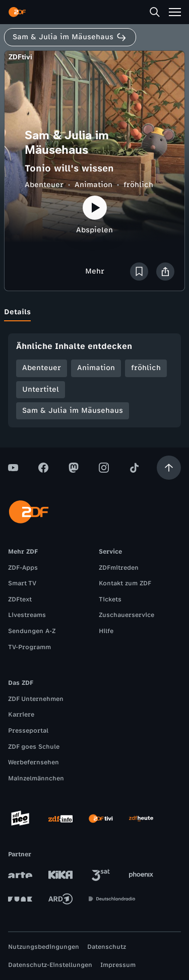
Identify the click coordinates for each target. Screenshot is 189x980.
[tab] (17, 312)
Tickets (110, 599)
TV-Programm (29, 647)
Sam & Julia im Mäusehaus (73, 411)
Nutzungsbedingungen (44, 947)
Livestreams (27, 615)
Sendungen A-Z (32, 631)
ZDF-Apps (23, 568)
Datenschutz (107, 947)
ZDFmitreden (119, 568)
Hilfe (106, 631)
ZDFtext (20, 599)
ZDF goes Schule (34, 747)
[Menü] (175, 12)
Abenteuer (44, 185)
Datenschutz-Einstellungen (50, 965)
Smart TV (22, 583)
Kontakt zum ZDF (125, 583)
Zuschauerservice (127, 615)
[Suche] (155, 12)
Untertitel (41, 389)
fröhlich (138, 185)
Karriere (21, 715)
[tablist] (94, 312)
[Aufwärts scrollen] (169, 468)
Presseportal (28, 731)
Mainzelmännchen (36, 778)
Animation (93, 185)
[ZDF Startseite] (17, 12)
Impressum (118, 965)
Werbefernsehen (34, 762)
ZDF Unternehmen (36, 699)
